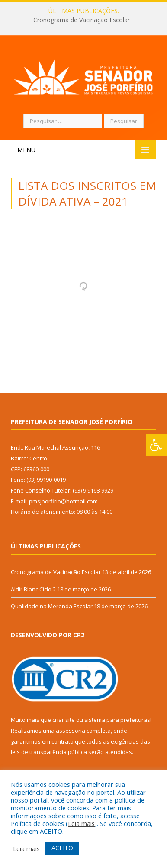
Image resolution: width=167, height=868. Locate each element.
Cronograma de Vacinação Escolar (82, 20)
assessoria (71, 731)
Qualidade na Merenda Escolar (52, 606)
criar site (64, 720)
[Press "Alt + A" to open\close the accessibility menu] (156, 445)
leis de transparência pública (49, 752)
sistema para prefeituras (117, 720)
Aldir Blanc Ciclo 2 (33, 589)
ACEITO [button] (62, 848)
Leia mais (81, 823)
